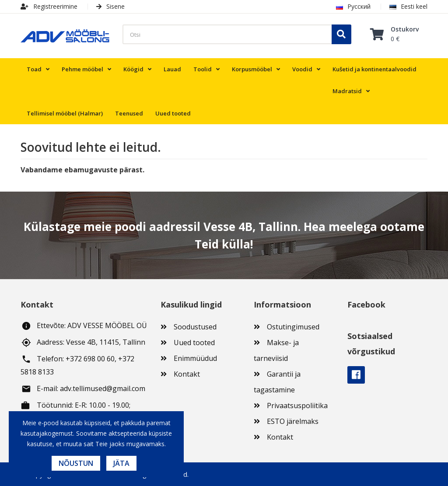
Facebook (356, 375)
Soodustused (195, 327)
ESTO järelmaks (293, 421)
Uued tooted (194, 343)
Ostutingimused (293, 327)
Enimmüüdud (195, 358)
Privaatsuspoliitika (297, 406)
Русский (353, 6)
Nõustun (76, 463)
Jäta (121, 463)
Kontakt (187, 374)
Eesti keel (408, 6)
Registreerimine (49, 6)
